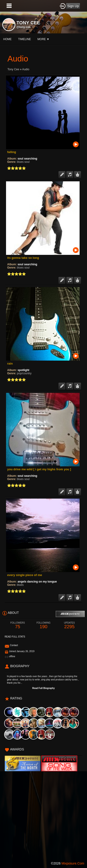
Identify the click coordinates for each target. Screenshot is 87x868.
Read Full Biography (43, 688)
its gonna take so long (23, 258)
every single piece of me (25, 575)
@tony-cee (24, 27)
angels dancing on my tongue (37, 582)
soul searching (27, 159)
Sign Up (73, 6)
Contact (14, 645)
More (43, 39)
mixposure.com (73, 863)
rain (10, 364)
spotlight (24, 370)
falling (12, 152)
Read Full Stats (15, 637)
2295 (69, 625)
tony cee (13, 69)
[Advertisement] (43, 815)
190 (44, 625)
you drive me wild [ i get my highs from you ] (39, 469)
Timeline (24, 39)
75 (18, 625)
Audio (26, 69)
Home (7, 39)
